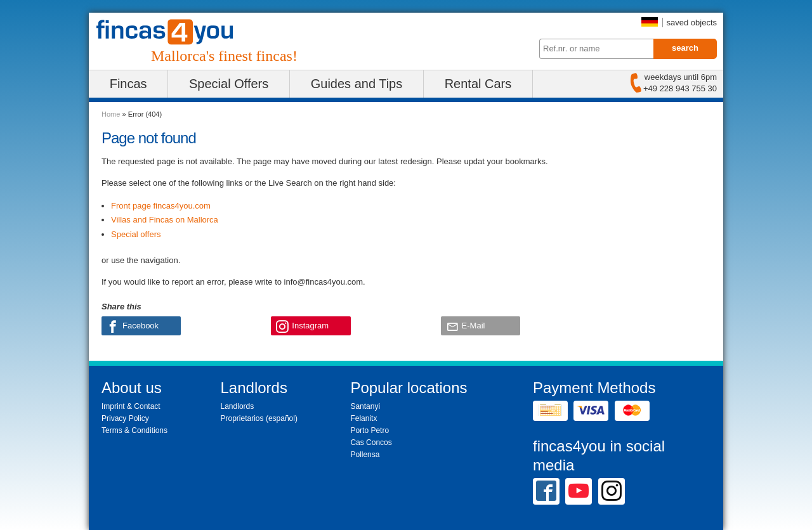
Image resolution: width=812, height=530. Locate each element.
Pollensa (365, 455)
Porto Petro (370, 430)
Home (111, 114)
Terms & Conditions (134, 430)
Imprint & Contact (131, 406)
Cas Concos (371, 443)
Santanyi (365, 406)
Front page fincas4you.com (161, 206)
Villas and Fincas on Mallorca (165, 220)
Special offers (136, 234)
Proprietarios (242, 418)
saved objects (692, 23)
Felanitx (363, 418)
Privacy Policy (125, 418)
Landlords (238, 406)
